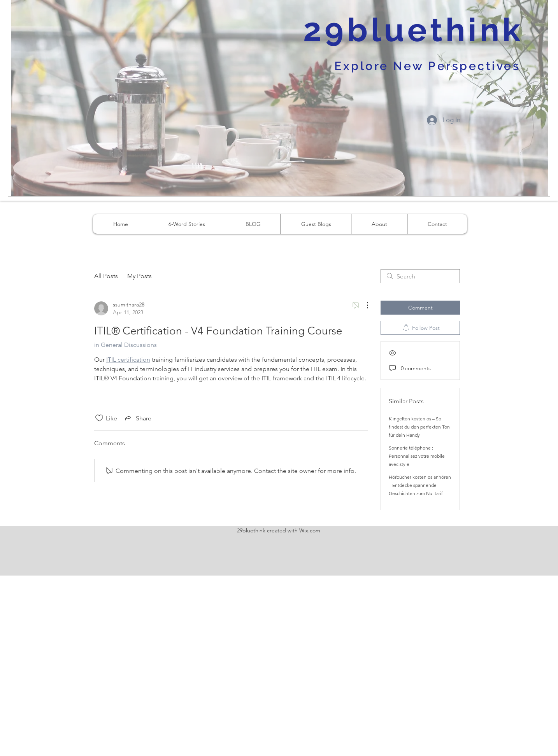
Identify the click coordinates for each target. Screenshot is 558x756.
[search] (420, 276)
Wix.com (310, 530)
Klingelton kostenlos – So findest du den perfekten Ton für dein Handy (419, 427)
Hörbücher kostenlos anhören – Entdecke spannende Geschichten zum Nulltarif (420, 485)
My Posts (139, 276)
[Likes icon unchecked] (99, 418)
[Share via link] (137, 418)
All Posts (106, 276)
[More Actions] (363, 305)
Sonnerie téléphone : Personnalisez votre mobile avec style (417, 456)
